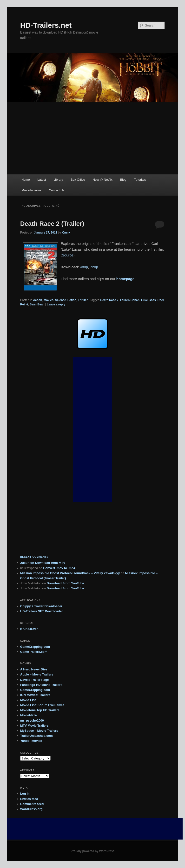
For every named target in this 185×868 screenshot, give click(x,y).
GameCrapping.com (35, 647)
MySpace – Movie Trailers (39, 731)
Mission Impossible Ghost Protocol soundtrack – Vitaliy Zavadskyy (70, 573)
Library (58, 180)
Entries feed (29, 799)
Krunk (66, 233)
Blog (123, 180)
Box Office (78, 180)
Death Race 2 (109, 300)
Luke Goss (149, 300)
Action (37, 300)
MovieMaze (29, 715)
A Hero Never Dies (34, 669)
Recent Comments (34, 557)
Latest (42, 180)
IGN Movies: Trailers (35, 695)
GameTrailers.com (34, 652)
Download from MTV (50, 563)
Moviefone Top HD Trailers (40, 710)
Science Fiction (66, 300)
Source (68, 255)
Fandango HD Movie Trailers (41, 685)
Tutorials (140, 180)
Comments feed (32, 804)
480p (84, 267)
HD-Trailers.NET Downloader (42, 611)
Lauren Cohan (130, 300)
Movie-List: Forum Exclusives (42, 705)
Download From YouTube (65, 583)
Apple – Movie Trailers (37, 674)
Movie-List (28, 700)
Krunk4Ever (29, 629)
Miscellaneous (31, 190)
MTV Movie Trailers (34, 726)
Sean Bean (37, 304)
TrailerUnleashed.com (36, 736)
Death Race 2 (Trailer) (52, 224)
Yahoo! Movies (31, 741)
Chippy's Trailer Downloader (41, 606)
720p (94, 267)
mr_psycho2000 (32, 720)
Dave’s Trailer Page (35, 680)
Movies (49, 300)
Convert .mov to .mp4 (59, 568)
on (28, 563)
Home (26, 180)
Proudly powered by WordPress (92, 851)
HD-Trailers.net (46, 25)
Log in (25, 794)
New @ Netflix (103, 180)
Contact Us (57, 190)
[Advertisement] (92, 138)
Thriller (83, 300)
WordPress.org (31, 809)
